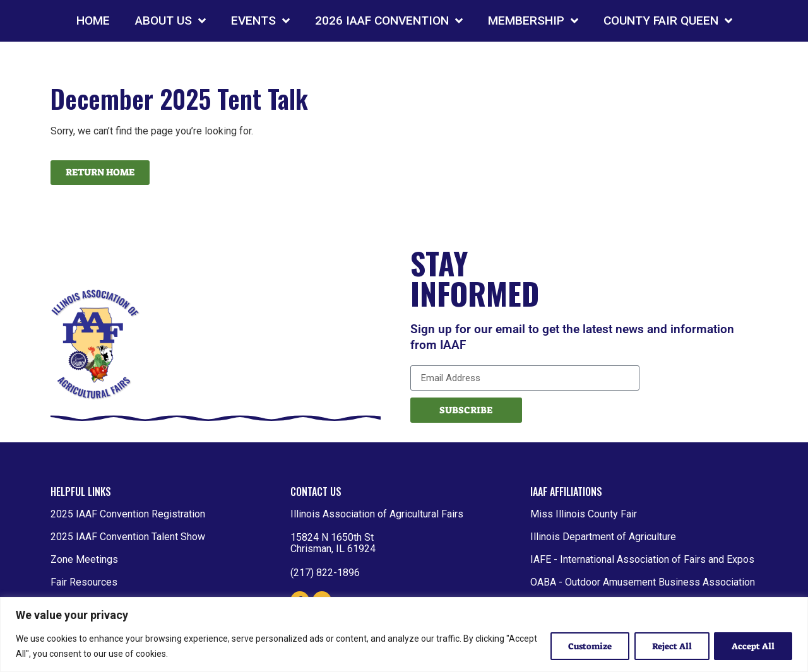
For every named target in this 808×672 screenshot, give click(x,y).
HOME (93, 21)
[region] (404, 634)
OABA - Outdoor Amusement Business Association (643, 582)
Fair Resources (84, 582)
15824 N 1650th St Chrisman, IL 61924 (333, 543)
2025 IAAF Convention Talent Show (128, 537)
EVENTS (260, 21)
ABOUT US (170, 21)
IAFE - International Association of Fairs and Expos (642, 559)
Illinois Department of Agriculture (603, 537)
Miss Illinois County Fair (584, 514)
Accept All (752, 646)
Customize (585, 646)
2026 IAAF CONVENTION (389, 21)
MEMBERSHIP (533, 21)
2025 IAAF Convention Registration (128, 514)
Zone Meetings (84, 559)
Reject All (669, 646)
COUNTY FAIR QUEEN (668, 21)
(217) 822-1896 (325, 573)
